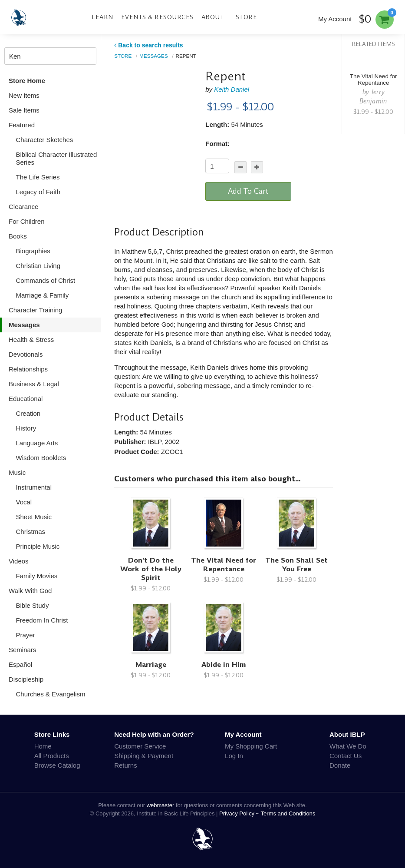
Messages (24, 325)
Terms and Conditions (288, 813)
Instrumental (34, 487)
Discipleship (26, 679)
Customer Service (140, 746)
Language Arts (37, 443)
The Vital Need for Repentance (224, 565)
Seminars (22, 650)
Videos (19, 561)
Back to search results (148, 45)
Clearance (23, 207)
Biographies (33, 251)
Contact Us (346, 756)
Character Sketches (45, 140)
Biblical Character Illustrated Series (57, 158)
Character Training (35, 310)
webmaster (161, 805)
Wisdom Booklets (41, 458)
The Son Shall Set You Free (296, 565)
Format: (217, 144)
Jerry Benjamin (373, 96)
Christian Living (38, 266)
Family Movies (37, 576)
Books (18, 236)
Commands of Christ (46, 280)
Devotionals (26, 354)
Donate (340, 765)
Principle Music (38, 546)
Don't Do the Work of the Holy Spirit (151, 569)
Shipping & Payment (144, 756)
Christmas (31, 532)
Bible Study (33, 605)
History (26, 428)
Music (17, 472)
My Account (335, 19)
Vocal (24, 502)
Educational (26, 399)
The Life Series (38, 177)
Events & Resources (157, 17)
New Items (24, 95)
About (213, 17)
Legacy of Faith (38, 192)
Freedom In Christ (42, 620)
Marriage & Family (43, 295)
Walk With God (30, 591)
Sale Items (24, 110)
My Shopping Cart (251, 746)
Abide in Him (224, 664)
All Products (52, 756)
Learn (102, 17)
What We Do (348, 746)
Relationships (28, 369)
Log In (234, 756)
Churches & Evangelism (51, 694)
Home (43, 746)
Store (247, 17)
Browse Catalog (57, 765)
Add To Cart (248, 191)
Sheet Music (34, 517)
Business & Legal (34, 384)
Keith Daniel (232, 89)
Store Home (27, 81)
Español (20, 664)
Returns (126, 765)
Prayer (26, 635)
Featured (22, 125)
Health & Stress (31, 340)
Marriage (151, 664)
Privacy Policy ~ (240, 813)
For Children (27, 221)
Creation (28, 413)
